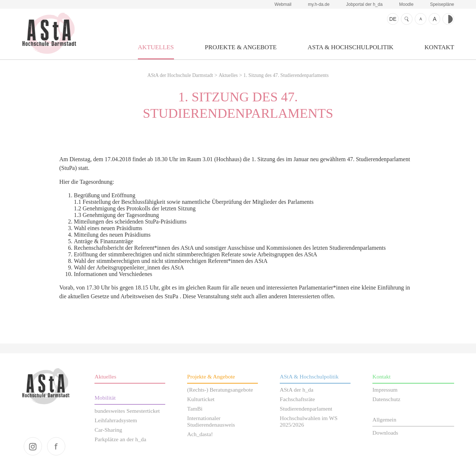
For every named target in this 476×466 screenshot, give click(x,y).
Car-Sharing (108, 430)
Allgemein (384, 420)
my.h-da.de (319, 4)
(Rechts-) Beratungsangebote (220, 390)
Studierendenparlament (306, 409)
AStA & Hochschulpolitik (350, 47)
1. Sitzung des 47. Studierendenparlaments (286, 75)
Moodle (406, 4)
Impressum (385, 390)
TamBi (195, 409)
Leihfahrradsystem (116, 420)
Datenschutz (386, 399)
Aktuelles (156, 47)
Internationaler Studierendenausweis (211, 421)
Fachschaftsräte (297, 399)
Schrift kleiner (421, 19)
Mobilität (105, 398)
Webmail (283, 4)
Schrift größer (434, 19)
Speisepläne (442, 4)
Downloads (385, 433)
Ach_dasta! (200, 434)
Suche (407, 19)
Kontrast (448, 19)
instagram (33, 446)
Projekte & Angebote (241, 47)
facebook (56, 446)
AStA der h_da (297, 390)
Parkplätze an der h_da (120, 439)
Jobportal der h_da (364, 4)
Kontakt (439, 47)
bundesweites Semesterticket (127, 411)
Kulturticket (201, 399)
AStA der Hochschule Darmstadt (49, 33)
